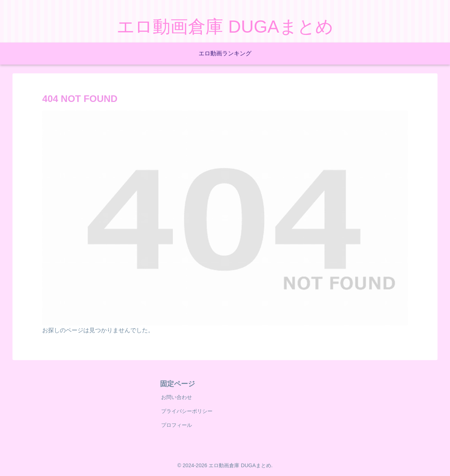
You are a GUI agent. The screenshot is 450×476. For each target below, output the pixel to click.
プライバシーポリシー (187, 411)
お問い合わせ (177, 397)
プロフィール (177, 425)
